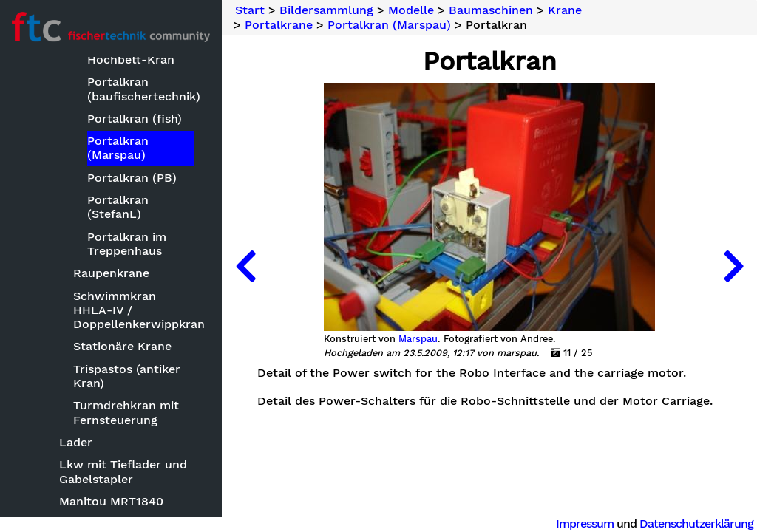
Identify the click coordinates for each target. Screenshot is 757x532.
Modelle (411, 10)
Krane (565, 10)
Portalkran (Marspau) (118, 148)
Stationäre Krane (122, 346)
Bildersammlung (326, 10)
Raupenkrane (111, 273)
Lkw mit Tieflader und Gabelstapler (123, 471)
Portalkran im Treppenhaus (127, 244)
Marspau (418, 339)
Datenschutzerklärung (696, 524)
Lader (76, 442)
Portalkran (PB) (132, 178)
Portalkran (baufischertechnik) (140, 89)
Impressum (585, 524)
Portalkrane (279, 25)
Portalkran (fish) (135, 119)
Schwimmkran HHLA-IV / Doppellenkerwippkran (135, 310)
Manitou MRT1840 (111, 501)
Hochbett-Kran (131, 59)
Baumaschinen (491, 10)
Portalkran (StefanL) (118, 207)
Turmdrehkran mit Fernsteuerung (126, 412)
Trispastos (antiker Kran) (127, 376)
